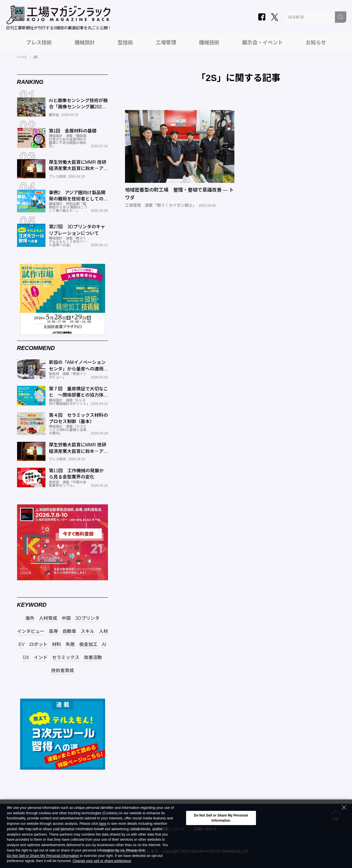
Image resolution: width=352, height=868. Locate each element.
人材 (103, 631)
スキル (88, 631)
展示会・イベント (263, 43)
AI (104, 645)
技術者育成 (63, 671)
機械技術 (209, 43)
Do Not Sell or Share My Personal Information (43, 856)
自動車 (69, 631)
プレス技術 (39, 43)
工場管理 (166, 43)
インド (41, 658)
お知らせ (316, 43)
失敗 (70, 645)
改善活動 (93, 658)
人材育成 (48, 618)
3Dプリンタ (87, 618)
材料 (57, 645)
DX (26, 658)
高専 (53, 631)
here (103, 824)
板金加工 (88, 645)
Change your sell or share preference (102, 861)
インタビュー (31, 631)
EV (21, 645)
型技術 (125, 43)
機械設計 (85, 43)
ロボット (38, 645)
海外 (30, 618)
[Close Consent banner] (344, 807)
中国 (66, 618)
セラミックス (66, 658)
